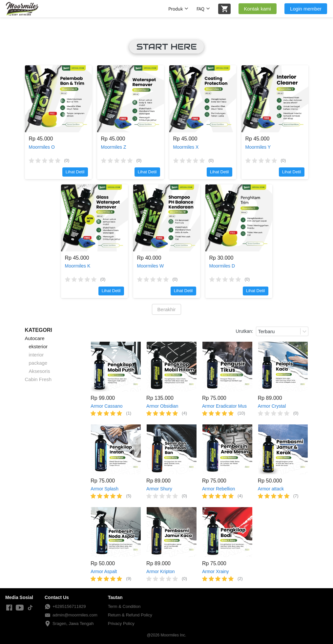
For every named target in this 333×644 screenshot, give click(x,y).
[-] (9, 608)
